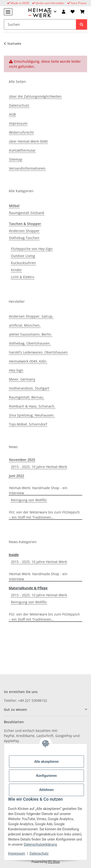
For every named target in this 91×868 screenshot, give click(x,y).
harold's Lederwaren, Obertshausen (38, 352)
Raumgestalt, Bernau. (27, 397)
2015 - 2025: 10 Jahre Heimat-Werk (39, 467)
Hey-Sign (16, 370)
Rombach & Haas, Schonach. (32, 406)
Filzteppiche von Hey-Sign (32, 249)
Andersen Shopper (24, 231)
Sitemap (16, 159)
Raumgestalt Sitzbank (27, 213)
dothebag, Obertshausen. (30, 343)
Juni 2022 (17, 476)
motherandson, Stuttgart (29, 388)
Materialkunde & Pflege (28, 588)
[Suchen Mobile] (40, 24)
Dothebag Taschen (24, 238)
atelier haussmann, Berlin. (31, 334)
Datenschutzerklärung (40, 844)
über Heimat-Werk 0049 (28, 141)
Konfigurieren (46, 776)
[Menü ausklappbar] (8, 12)
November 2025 (22, 460)
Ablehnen (46, 790)
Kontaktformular (22, 150)
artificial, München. (25, 325)
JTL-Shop (54, 862)
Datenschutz (39, 853)
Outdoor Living (23, 256)
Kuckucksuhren (23, 263)
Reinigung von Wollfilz (29, 500)
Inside (14, 555)
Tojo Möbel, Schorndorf (28, 424)
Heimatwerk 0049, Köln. (28, 361)
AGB (12, 114)
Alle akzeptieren (46, 762)
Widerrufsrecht (21, 132)
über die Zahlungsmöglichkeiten (35, 96)
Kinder (16, 270)
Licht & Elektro (23, 277)
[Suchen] (82, 24)
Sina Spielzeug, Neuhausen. (32, 415)
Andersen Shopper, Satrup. (31, 316)
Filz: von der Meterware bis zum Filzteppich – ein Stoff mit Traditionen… (44, 515)
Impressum (17, 853)
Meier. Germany (22, 379)
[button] (64, 12)
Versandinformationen (27, 168)
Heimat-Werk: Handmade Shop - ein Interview (38, 490)
